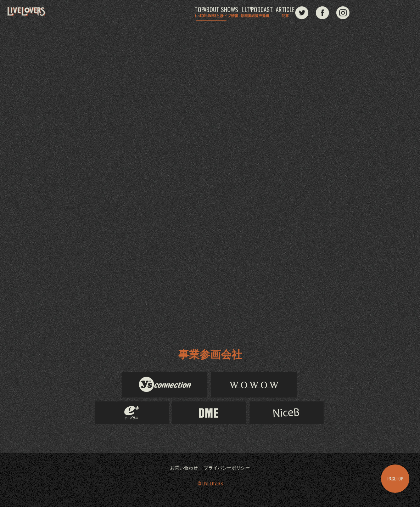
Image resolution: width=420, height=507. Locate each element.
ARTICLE (343, 13)
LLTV (267, 13)
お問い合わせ (182, 468)
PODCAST (305, 13)
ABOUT (191, 14)
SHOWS (229, 13)
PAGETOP (395, 478)
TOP (153, 13)
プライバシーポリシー (228, 468)
